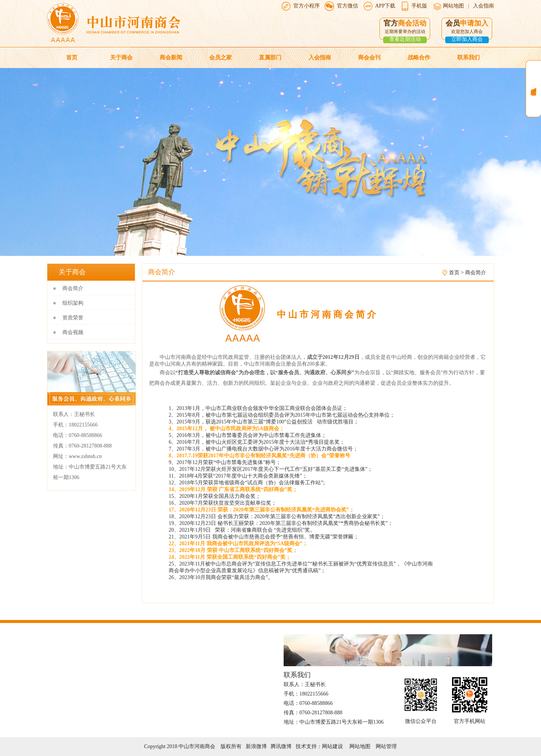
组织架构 (73, 303)
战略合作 (419, 57)
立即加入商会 (467, 39)
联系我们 (468, 57)
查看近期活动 (405, 39)
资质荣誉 (73, 318)
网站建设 (332, 746)
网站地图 (453, 6)
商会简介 (73, 288)
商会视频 (73, 332)
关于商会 (121, 57)
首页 (72, 57)
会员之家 (221, 57)
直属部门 (270, 57)
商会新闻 (171, 57)
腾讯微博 (281, 746)
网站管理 (386, 746)
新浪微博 (256, 746)
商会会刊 (369, 57)
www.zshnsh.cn (85, 456)
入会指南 (484, 6)
